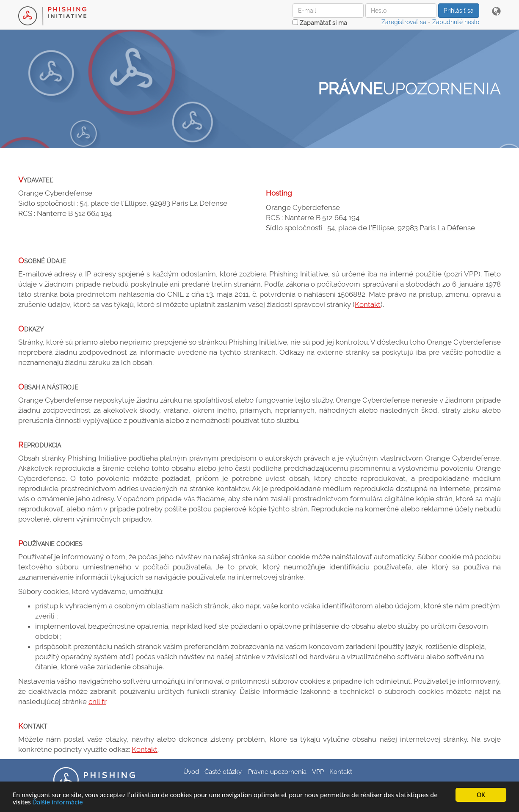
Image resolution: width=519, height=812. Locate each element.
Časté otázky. (224, 772)
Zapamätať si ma (320, 23)
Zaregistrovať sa (404, 22)
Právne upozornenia (277, 772)
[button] (496, 12)
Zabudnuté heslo (456, 22)
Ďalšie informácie (58, 803)
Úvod (191, 772)
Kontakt (368, 304)
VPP (318, 772)
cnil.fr (97, 702)
